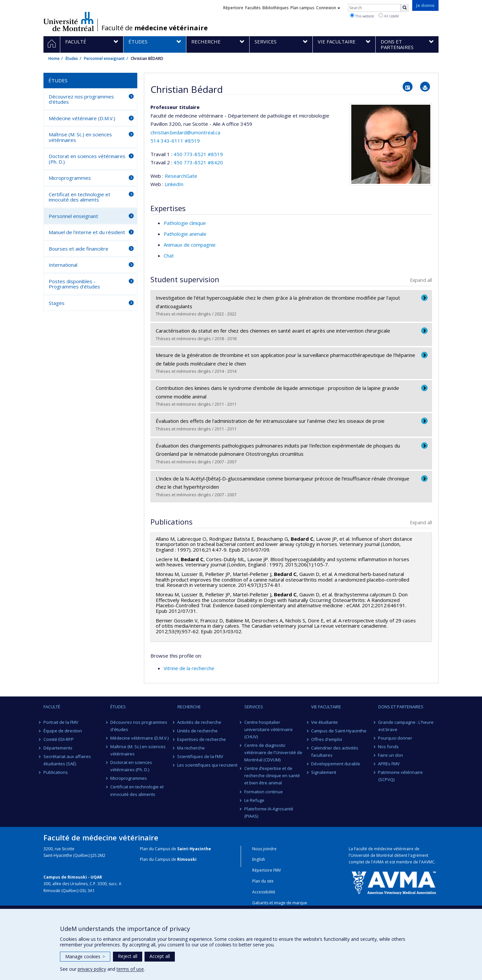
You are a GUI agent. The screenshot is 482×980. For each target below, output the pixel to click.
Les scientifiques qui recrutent (208, 765)
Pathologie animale (185, 234)
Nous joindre (264, 849)
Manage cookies (85, 956)
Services (254, 707)
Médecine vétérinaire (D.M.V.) (82, 118)
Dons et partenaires (401, 707)
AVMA (378, 862)
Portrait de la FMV (61, 722)
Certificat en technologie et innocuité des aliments (80, 197)
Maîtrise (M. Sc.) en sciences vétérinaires (80, 137)
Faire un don (391, 755)
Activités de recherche (200, 722)
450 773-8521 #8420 (198, 162)
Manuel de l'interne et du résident (87, 232)
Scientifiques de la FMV (201, 756)
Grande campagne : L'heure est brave (406, 726)
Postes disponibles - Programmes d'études (74, 284)
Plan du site (263, 881)
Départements (58, 748)
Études (72, 58)
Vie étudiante (324, 722)
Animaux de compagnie (190, 245)
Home (54, 58)
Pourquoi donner (395, 738)
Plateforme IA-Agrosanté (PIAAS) (269, 812)
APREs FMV (389, 764)
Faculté (52, 707)
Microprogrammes (70, 178)
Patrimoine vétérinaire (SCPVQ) (401, 776)
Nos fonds (389, 747)
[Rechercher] (405, 8)
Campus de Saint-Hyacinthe (339, 731)
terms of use (130, 969)
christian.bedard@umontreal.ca (185, 132)
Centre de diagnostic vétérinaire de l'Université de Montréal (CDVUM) (273, 752)
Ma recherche (191, 748)
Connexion (328, 8)
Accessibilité (264, 892)
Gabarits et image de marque (280, 903)
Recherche (189, 707)
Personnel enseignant (104, 58)
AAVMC (428, 862)
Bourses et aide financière (79, 249)
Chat (169, 256)
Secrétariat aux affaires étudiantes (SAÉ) (67, 760)
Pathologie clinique (185, 223)
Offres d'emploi (327, 739)
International (63, 265)
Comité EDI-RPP (59, 739)
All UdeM (389, 16)
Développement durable (336, 764)
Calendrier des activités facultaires (335, 751)
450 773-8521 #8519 (198, 154)
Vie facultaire (326, 707)
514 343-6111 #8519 (175, 141)
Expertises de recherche (202, 739)
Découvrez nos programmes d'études (81, 99)
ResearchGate (181, 176)
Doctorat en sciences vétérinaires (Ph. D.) (87, 159)
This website (362, 16)
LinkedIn (174, 184)
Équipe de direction (63, 731)
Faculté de (155, 28)
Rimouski (187, 859)
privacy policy (92, 969)
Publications (56, 772)
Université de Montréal (69, 21)
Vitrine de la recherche (189, 668)
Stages (57, 303)
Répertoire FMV (267, 870)
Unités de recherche (198, 731)
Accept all (160, 956)
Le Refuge (254, 800)
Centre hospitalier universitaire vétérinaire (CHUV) (268, 729)
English (259, 859)
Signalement (324, 772)
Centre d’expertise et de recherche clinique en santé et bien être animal (272, 776)
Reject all (128, 956)
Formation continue (264, 792)
